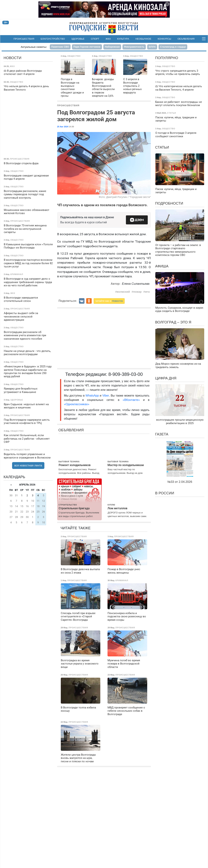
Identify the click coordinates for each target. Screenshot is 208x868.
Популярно (167, 58)
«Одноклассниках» (77, 404)
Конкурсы (164, 39)
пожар (137, 292)
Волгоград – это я (173, 322)
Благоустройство (53, 39)
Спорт (95, 39)
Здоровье (78, 39)
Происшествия (24, 39)
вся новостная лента (28, 465)
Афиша (162, 266)
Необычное (143, 39)
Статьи (162, 147)
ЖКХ (108, 39)
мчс (147, 292)
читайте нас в (109, 301)
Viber (106, 396)
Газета (162, 434)
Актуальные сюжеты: (34, 47)
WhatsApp (93, 396)
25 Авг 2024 (63, 127)
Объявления (186, 39)
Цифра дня (166, 378)
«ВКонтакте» (131, 400)
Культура (123, 39)
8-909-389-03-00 (126, 374)
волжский (123, 292)
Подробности (169, 203)
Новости (13, 58)
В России (165, 493)
